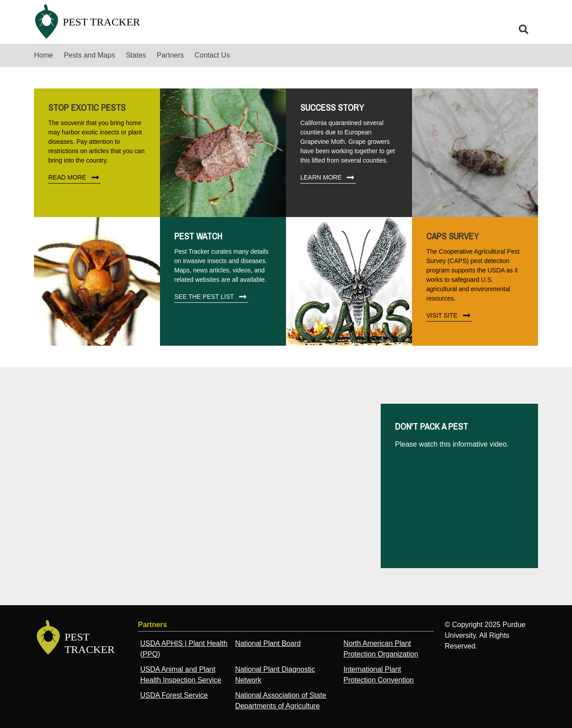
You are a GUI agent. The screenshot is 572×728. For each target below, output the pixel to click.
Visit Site (449, 316)
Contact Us (212, 55)
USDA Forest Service (174, 695)
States (136, 55)
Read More (74, 178)
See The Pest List (211, 297)
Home (44, 55)
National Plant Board (268, 643)
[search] (524, 29)
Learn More (328, 178)
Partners (170, 55)
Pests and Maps (90, 55)
